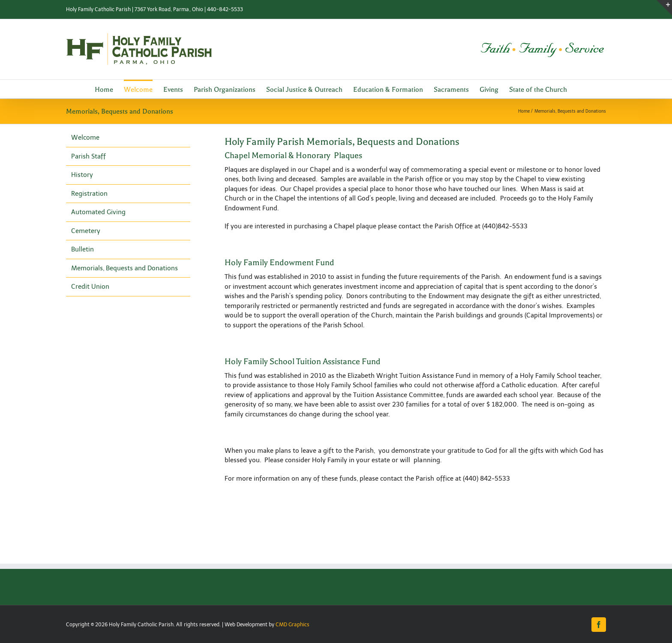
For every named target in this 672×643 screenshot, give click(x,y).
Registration (89, 194)
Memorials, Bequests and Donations (124, 268)
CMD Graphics (292, 625)
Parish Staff (88, 156)
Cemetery (86, 231)
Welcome (85, 138)
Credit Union (90, 287)
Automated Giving (98, 212)
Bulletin (82, 249)
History (82, 175)
